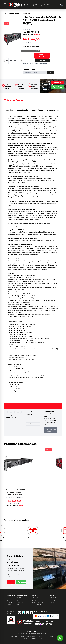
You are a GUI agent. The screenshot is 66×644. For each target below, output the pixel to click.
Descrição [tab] (9, 110)
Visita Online (57, 83)
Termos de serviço (12, 601)
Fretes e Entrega (36, 604)
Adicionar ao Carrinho (42, 56)
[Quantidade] (38, 49)
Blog (18, 604)
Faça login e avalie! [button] (50, 430)
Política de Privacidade (38, 602)
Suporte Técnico (54, 601)
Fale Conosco (10, 599)
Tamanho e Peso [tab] (53, 110)
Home (6, 13)
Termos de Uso (21, 602)
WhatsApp (57, 87)
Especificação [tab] (23, 110)
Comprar (42, 60)
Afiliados (52, 602)
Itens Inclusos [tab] (37, 110)
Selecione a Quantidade (31, 47)
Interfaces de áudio (14, 13)
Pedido (9, 597)
